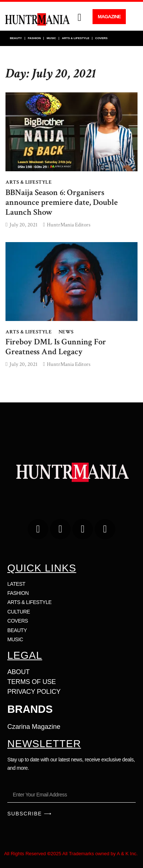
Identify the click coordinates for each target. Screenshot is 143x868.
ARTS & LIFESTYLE (76, 38)
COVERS (101, 38)
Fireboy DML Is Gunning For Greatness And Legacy (56, 347)
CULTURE (19, 612)
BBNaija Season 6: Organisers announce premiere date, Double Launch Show (62, 202)
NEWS (66, 332)
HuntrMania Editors (69, 225)
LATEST (16, 584)
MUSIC (51, 38)
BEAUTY (16, 38)
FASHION (34, 38)
